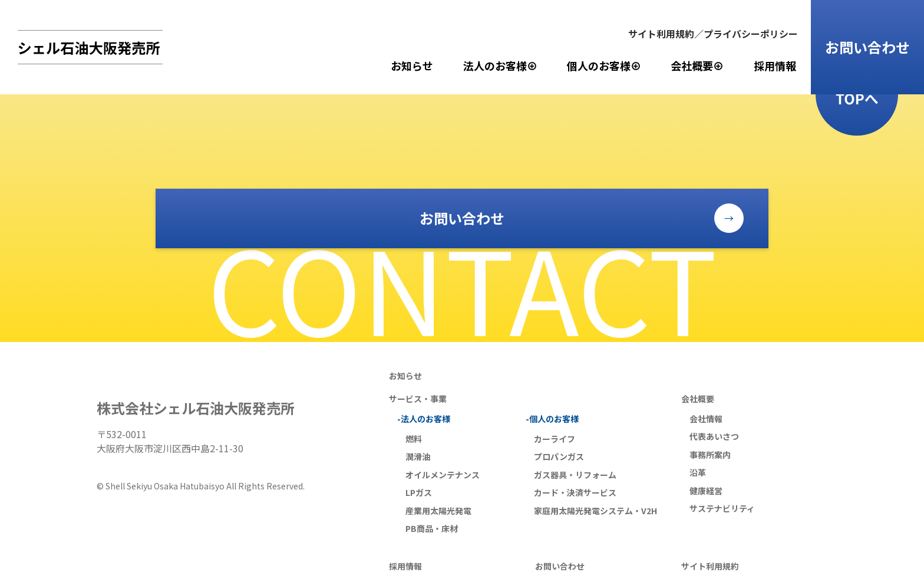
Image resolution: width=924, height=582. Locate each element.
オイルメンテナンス (443, 475)
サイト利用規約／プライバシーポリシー (713, 34)
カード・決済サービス (575, 492)
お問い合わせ (867, 47)
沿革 (698, 472)
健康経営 (706, 491)
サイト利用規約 (710, 566)
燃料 (414, 439)
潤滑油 (418, 456)
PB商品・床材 (432, 528)
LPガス (419, 492)
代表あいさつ (714, 436)
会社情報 (706, 419)
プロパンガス (559, 456)
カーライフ (555, 439)
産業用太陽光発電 (438, 511)
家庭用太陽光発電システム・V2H (595, 511)
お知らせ (412, 65)
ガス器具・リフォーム (575, 475)
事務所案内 (710, 455)
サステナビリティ (722, 508)
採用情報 (775, 65)
